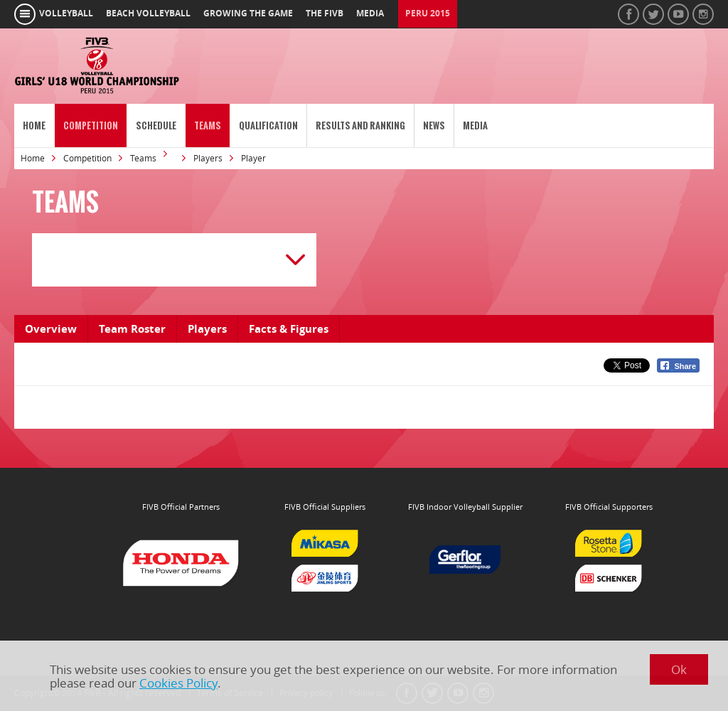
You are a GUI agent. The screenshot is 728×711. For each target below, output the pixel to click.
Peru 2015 (428, 14)
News (434, 125)
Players (208, 158)
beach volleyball (148, 14)
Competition (91, 125)
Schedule (156, 125)
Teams (208, 125)
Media (475, 125)
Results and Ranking (360, 125)
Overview (51, 329)
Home (34, 125)
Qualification (268, 125)
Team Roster (132, 329)
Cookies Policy (178, 683)
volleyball (66, 14)
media (370, 14)
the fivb (325, 14)
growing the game (248, 14)
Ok (679, 669)
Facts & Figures (289, 329)
